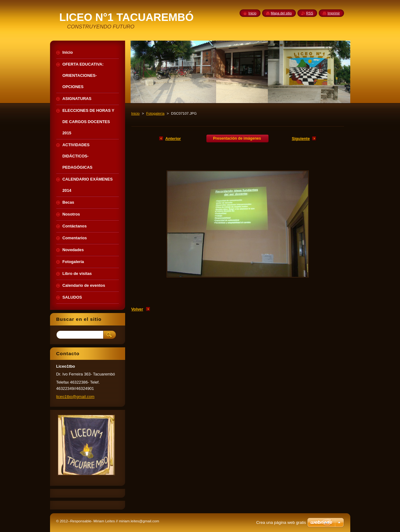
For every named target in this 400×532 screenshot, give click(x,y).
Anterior (173, 139)
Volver (137, 309)
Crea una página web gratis (281, 522)
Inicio (136, 113)
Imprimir (334, 13)
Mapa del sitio (281, 13)
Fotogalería (155, 113)
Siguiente (301, 139)
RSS (310, 13)
